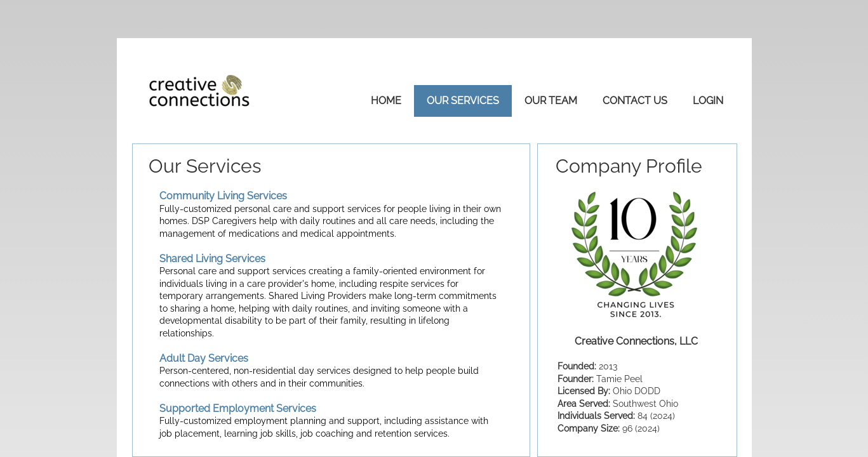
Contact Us (635, 101)
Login (708, 101)
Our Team (551, 101)
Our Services (463, 101)
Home (386, 101)
